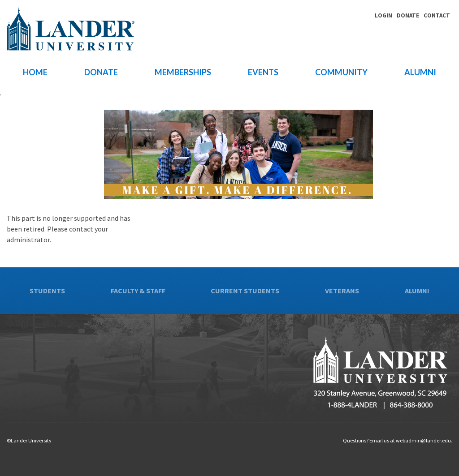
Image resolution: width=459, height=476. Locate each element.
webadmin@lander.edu (423, 440)
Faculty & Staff (138, 291)
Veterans (342, 291)
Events (263, 72)
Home (35, 72)
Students (47, 291)
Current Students (245, 291)
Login (383, 15)
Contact (437, 15)
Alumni (420, 72)
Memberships (183, 72)
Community (341, 72)
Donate (408, 15)
